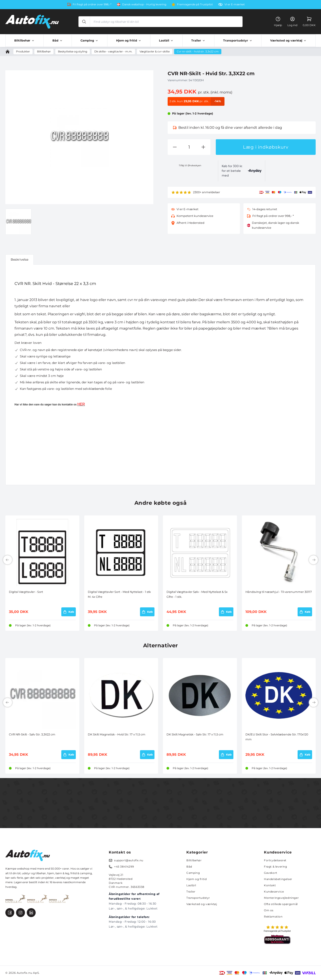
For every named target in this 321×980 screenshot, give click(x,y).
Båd (189, 867)
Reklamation (273, 917)
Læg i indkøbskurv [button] (266, 147)
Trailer (191, 892)
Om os (269, 910)
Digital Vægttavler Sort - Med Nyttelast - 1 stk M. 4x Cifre (119, 594)
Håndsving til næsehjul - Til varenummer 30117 (279, 592)
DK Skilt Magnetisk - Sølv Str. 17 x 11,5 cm (195, 734)
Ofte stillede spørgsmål (281, 904)
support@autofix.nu (129, 860)
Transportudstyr (198, 898)
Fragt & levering (276, 867)
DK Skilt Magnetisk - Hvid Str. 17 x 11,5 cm (117, 734)
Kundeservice (274, 892)
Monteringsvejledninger (281, 898)
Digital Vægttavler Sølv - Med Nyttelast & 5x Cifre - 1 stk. (197, 594)
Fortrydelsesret (275, 860)
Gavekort (271, 873)
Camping (193, 873)
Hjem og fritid (197, 879)
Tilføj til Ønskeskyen (190, 165)
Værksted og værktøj (202, 904)
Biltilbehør (194, 860)
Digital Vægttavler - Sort (26, 592)
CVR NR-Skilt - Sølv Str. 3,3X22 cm (32, 734)
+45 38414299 (124, 867)
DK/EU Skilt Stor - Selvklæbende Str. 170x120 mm (277, 737)
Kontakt (270, 885)
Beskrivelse (20, 260)
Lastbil (191, 885)
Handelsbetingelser (278, 879)
